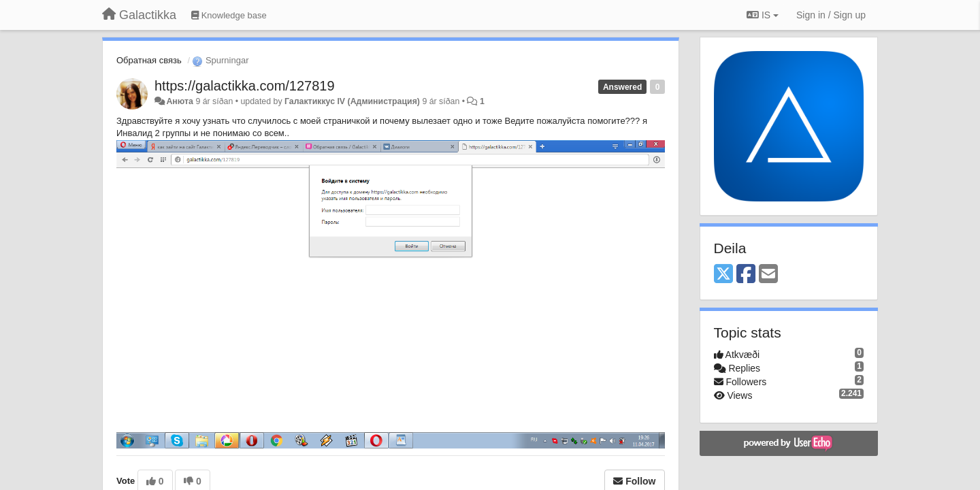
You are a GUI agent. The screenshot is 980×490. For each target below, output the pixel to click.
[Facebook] (746, 275)
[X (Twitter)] (723, 275)
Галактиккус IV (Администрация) (352, 101)
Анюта (180, 101)
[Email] (768, 275)
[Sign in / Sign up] (831, 15)
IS (763, 15)
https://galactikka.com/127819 (245, 86)
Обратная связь (149, 60)
